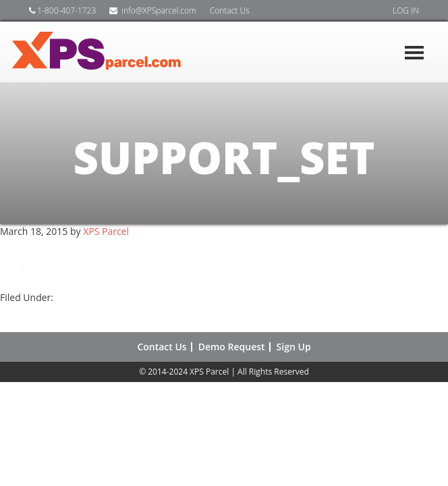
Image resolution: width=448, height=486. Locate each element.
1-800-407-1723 (62, 10)
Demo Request (232, 347)
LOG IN (406, 10)
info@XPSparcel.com (152, 10)
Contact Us (230, 10)
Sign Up (294, 347)
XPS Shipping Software (111, 52)
